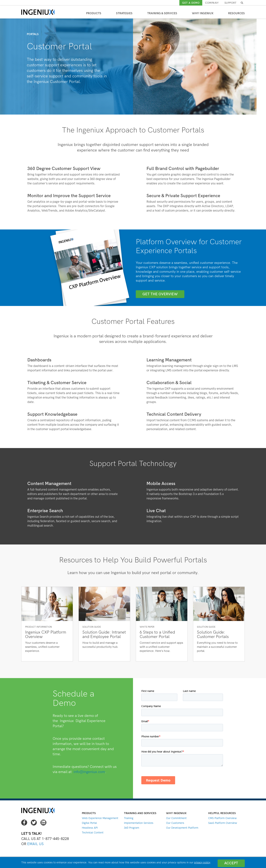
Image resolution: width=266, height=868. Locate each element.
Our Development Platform (182, 828)
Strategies (124, 13)
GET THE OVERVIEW (160, 294)
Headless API (90, 828)
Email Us (35, 844)
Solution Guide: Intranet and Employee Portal (104, 634)
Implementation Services (139, 823)
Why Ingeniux (203, 13)
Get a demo (191, 3)
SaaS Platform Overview (223, 823)
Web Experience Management (100, 818)
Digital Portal (89, 823)
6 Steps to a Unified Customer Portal (157, 634)
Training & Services (162, 13)
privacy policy (202, 862)
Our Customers (175, 823)
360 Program (132, 828)
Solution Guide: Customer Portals (213, 634)
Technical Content (93, 833)
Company (212, 3)
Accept (231, 862)
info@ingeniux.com (89, 772)
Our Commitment (176, 818)
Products (94, 13)
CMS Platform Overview (222, 818)
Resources (236, 13)
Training (129, 818)
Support (231, 3)
